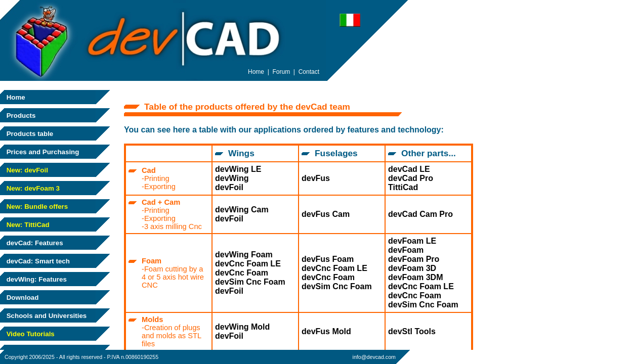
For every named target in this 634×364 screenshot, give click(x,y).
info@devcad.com (374, 357)
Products (20, 116)
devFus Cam (326, 214)
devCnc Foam (242, 273)
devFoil (229, 187)
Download (22, 298)
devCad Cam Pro (420, 214)
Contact (309, 72)
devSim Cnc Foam (250, 282)
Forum (282, 72)
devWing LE (238, 169)
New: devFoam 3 (32, 188)
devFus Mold (326, 331)
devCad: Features (34, 243)
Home (15, 97)
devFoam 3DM (415, 277)
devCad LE (409, 169)
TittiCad (403, 187)
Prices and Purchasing (42, 152)
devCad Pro (411, 178)
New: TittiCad (27, 225)
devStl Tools (412, 331)
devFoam (406, 250)
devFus (316, 178)
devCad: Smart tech (37, 261)
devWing (232, 178)
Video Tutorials (30, 334)
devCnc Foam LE (248, 264)
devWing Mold (242, 327)
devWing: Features (36, 279)
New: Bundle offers (36, 207)
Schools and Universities (46, 316)
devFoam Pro (414, 259)
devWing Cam (242, 210)
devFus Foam (328, 259)
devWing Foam (244, 255)
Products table (29, 134)
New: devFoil (26, 170)
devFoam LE (412, 241)
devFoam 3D (412, 268)
